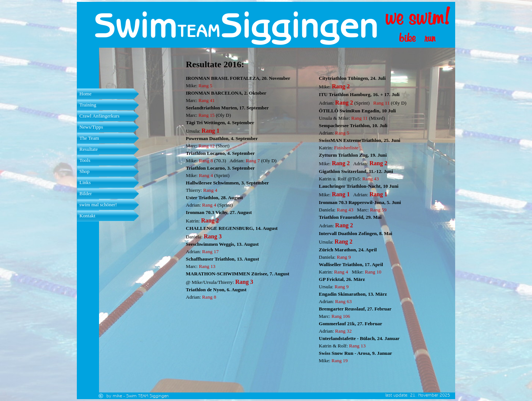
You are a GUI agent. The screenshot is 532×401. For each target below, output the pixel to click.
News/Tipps (91, 127)
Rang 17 (210, 252)
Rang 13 (207, 266)
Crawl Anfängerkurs (99, 116)
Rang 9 (344, 257)
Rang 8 (206, 161)
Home (86, 94)
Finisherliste (346, 148)
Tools (85, 160)
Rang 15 (207, 115)
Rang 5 (205, 86)
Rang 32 (343, 331)
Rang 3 (213, 236)
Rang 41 (207, 100)
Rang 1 (211, 131)
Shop (84, 171)
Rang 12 (207, 146)
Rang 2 (210, 220)
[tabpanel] (205, 31)
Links (85, 182)
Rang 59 (378, 210)
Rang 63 (343, 301)
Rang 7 (253, 161)
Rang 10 (373, 272)
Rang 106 (341, 316)
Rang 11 (381, 103)
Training (88, 105)
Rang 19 (340, 361)
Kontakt (87, 216)
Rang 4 (206, 175)
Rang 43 (371, 179)
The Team (89, 138)
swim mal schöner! (98, 205)
